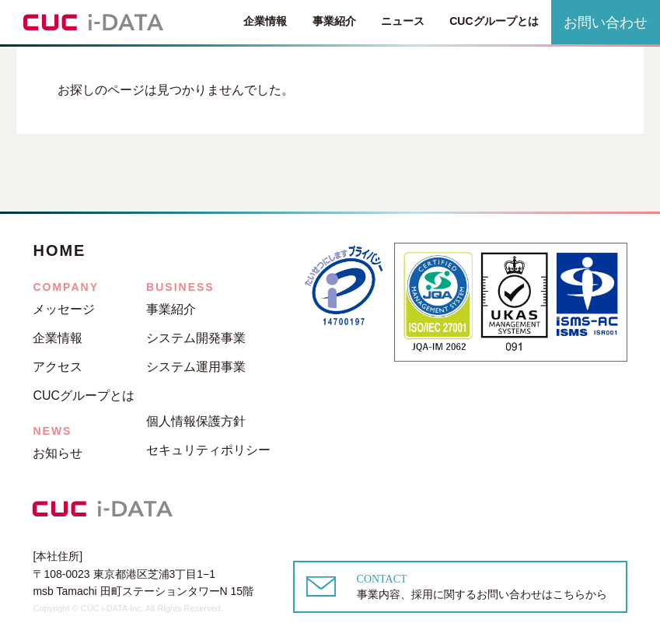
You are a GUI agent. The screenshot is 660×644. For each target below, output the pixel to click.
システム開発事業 (196, 338)
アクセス (58, 367)
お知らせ (58, 453)
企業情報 (265, 21)
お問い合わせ (606, 23)
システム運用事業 (196, 367)
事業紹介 (334, 21)
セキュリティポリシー (208, 450)
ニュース (403, 21)
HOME (59, 250)
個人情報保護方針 (196, 421)
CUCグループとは (494, 21)
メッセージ (64, 309)
